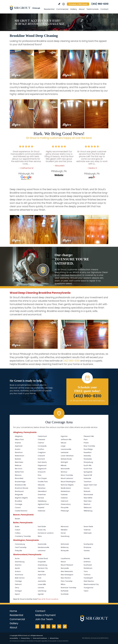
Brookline (18, 501)
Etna (40, 475)
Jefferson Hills (66, 439)
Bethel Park (19, 472)
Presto (86, 443)
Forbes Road (43, 558)
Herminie (41, 571)
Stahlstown (88, 568)
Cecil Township (21, 547)
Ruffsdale (65, 591)
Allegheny (19, 436)
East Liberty (42, 462)
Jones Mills (42, 584)
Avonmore (19, 575)
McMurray (65, 547)
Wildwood (88, 507)
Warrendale (88, 495)
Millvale (64, 465)
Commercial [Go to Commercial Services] (62, 9)
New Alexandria (67, 571)
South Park (88, 469)
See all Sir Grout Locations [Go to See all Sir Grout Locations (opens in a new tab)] (48, 599)
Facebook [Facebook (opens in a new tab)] (43, 626)
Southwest (88, 565)
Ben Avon (19, 469)
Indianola (41, 511)
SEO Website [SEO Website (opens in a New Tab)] (86, 638)
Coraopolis (42, 446)
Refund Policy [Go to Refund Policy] (54, 638)
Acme (17, 558)
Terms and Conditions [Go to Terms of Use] (40, 638)
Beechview (19, 462)
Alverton (18, 565)
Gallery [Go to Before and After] (74, 9)
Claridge (18, 581)
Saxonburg (65, 536)
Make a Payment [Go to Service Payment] (45, 615)
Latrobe (41, 588)
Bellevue (18, 465)
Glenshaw (42, 488)
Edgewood (42, 465)
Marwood (65, 526)
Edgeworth (42, 469)
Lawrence (42, 551)
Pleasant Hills (89, 436)
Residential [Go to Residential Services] (49, 9)
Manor (63, 562)
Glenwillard (42, 491)
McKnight (64, 462)
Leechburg (42, 591)
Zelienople (88, 533)
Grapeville (42, 562)
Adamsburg (20, 562)
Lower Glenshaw (67, 456)
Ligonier (41, 594)
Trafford (87, 575)
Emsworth (42, 472)
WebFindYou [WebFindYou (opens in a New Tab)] (104, 638)
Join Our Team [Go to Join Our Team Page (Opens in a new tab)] (44, 619)
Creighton (42, 452)
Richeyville (65, 551)
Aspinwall (19, 446)
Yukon (86, 591)
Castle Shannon (21, 511)
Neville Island (66, 488)
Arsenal (18, 443)
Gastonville (42, 544)
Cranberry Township (23, 536)
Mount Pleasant (67, 565)
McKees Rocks (66, 459)
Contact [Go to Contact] (104, 9)
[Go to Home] (25, 8)
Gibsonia (41, 485)
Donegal (18, 591)
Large (63, 446)
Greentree (42, 495)
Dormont (41, 459)
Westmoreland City (91, 584)
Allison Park (19, 439)
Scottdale (65, 594)
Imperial (41, 507)
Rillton (63, 584)
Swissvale (87, 478)
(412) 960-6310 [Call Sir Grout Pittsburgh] (100, 4)
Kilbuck (63, 443)
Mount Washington (68, 482)
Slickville (87, 558)
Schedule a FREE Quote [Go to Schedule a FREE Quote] (78, 4)
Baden (18, 519)
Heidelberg (42, 501)
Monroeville (65, 469)
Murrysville (65, 568)
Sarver (63, 533)
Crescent (41, 456)
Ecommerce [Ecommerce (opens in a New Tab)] (95, 638)
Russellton (88, 452)
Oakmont (64, 501)
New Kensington (67, 575)
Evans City (42, 530)
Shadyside (88, 459)
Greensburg (42, 565)
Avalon (18, 449)
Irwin (40, 578)
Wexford (87, 504)
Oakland (64, 498)
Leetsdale (65, 452)
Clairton (41, 443)
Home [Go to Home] (13, 611)
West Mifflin (88, 498)
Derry (17, 588)
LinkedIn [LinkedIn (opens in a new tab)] (59, 626)
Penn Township (67, 581)
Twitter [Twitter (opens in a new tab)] (48, 626)
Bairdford (19, 452)
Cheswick (41, 439)
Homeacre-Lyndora (46, 533)
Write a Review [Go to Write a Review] (59, 4)
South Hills (88, 465)
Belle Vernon (20, 578)
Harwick (41, 498)
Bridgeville (19, 495)
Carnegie (19, 504)
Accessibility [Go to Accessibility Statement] (14, 638)
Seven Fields (88, 526)
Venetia (87, 551)
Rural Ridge (88, 449)
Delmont (18, 584)
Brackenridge (20, 482)
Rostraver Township (68, 588)
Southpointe (88, 544)
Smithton (87, 562)
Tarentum (88, 482)
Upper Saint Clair (90, 485)
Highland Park (43, 504)
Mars (40, 536)
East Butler (42, 526)
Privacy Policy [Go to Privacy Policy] (25, 638)
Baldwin (18, 459)
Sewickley (87, 456)
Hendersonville (43, 547)
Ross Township (89, 446)
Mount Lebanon (67, 478)
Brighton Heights (21, 498)
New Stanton (66, 578)
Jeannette (42, 581)
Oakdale (64, 495)
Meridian (64, 530)
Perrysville (65, 507)
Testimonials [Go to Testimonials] (92, 9)
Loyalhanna (65, 558)
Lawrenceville (66, 449)
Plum (86, 439)
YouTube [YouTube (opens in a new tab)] (54, 626)
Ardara (18, 571)
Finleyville (18, 551)
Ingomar (64, 436)
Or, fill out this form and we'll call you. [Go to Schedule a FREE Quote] (87, 401)
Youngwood (88, 588)
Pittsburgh (65, 511)
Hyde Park (42, 575)
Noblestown (65, 491)
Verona (87, 488)
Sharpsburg (88, 462)
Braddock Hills (20, 485)
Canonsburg (20, 544)
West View (88, 501)
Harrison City (43, 568)
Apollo (17, 568)
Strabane (87, 547)
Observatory (66, 504)
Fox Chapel (42, 478)
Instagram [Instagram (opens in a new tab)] (37, 626)
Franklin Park (43, 482)
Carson (18, 507)
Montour (64, 472)
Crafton (41, 449)
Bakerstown (20, 456)
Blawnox (18, 475)
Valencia (87, 530)
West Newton (89, 581)
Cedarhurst (42, 436)
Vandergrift (88, 578)
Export (17, 594)
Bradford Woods (22, 488)
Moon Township (67, 475)
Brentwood (19, 491)
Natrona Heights (67, 485)
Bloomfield (19, 478)
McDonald (65, 544)
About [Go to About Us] (82, 9)
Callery (18, 533)
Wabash (87, 491)
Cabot (18, 530)
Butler (17, 526)
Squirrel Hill (88, 475)
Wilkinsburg (88, 511)
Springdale (88, 472)
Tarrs (86, 571)
